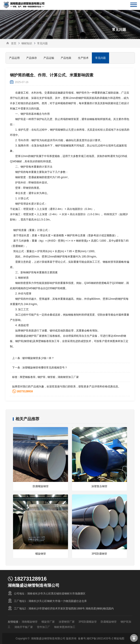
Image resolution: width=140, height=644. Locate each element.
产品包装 (66, 58)
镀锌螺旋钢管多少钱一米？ (38, 358)
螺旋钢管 (41, 554)
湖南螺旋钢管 (30, 622)
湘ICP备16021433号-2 (100, 638)
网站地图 (119, 638)
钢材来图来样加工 (65, 627)
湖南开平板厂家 (24, 627)
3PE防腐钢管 (99, 554)
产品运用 (14, 58)
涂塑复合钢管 (99, 486)
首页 (14, 43)
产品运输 (49, 58)
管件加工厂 (44, 627)
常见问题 (42, 43)
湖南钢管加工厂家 (68, 377)
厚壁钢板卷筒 (28, 377)
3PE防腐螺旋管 (88, 622)
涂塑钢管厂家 (67, 622)
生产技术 (83, 58)
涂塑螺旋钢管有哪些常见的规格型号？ (45, 367)
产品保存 (32, 58)
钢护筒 (42, 377)
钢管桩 (51, 377)
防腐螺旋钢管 (41, 486)
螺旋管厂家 (48, 622)
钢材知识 (27, 43)
